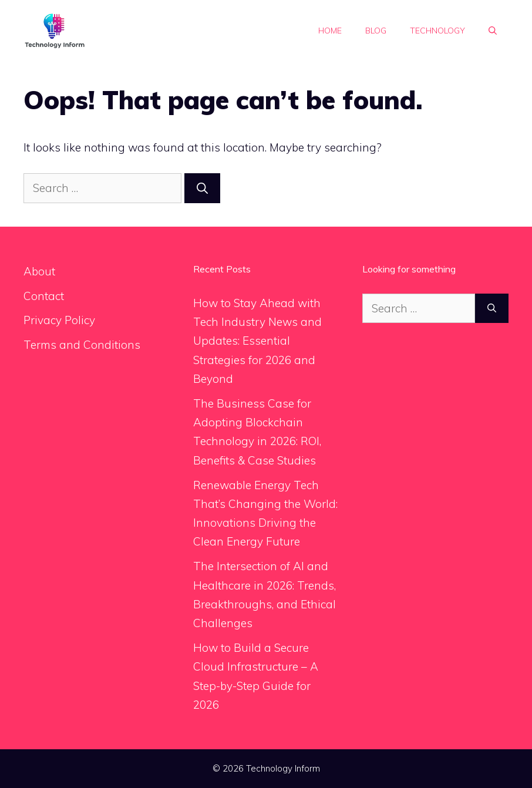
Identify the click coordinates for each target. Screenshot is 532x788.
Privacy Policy (59, 320)
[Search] (202, 188)
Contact (44, 296)
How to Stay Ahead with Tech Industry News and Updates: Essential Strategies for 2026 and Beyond (257, 341)
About (39, 271)
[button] (493, 31)
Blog (376, 31)
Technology (437, 31)
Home (330, 31)
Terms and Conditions (82, 345)
